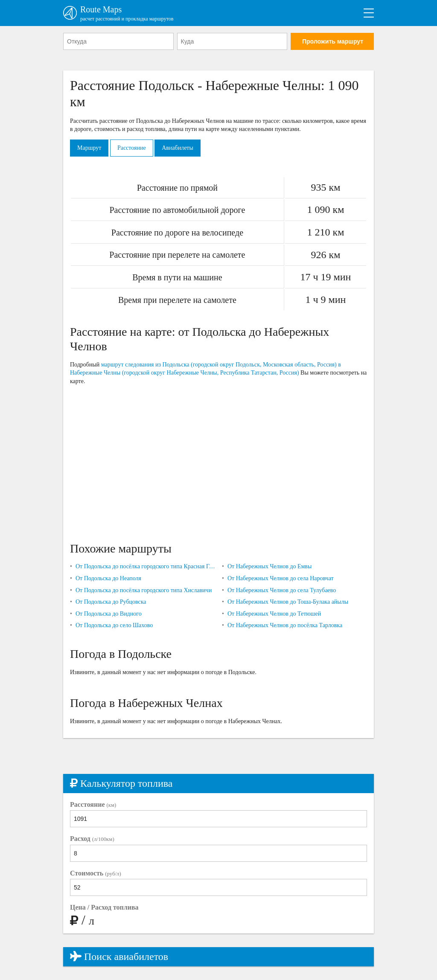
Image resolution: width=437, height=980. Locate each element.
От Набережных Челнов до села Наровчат (281, 578)
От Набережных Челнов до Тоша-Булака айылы (288, 602)
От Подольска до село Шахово (114, 625)
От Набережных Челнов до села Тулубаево (282, 590)
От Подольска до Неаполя (108, 578)
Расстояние (132, 148)
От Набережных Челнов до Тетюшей (274, 614)
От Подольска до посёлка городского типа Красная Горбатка (145, 566)
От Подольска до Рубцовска (111, 602)
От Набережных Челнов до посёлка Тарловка (285, 625)
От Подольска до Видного (109, 614)
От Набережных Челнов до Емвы (269, 566)
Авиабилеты (178, 148)
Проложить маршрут (333, 41)
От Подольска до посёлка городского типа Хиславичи (144, 590)
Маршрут (89, 148)
